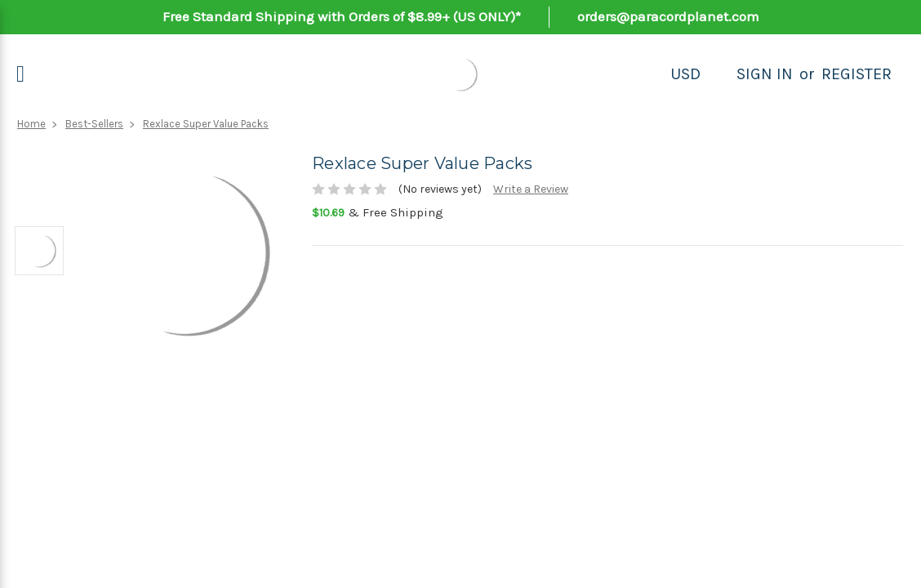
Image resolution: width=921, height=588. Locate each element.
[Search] (719, 74)
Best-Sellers (94, 124)
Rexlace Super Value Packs (206, 124)
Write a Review (531, 189)
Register (856, 74)
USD (685, 74)
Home (31, 124)
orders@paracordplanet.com (668, 16)
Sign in (765, 74)
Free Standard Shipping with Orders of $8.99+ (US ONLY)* (342, 16)
